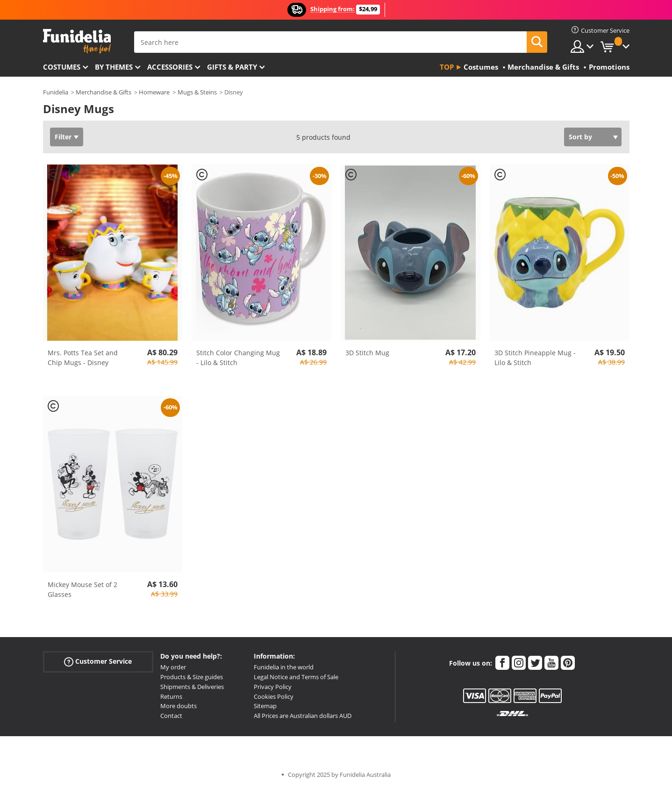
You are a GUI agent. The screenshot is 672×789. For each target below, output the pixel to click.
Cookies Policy (274, 696)
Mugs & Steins (197, 92)
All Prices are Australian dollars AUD (303, 716)
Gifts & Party (232, 67)
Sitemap (265, 706)
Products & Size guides (192, 677)
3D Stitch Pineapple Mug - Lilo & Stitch (535, 358)
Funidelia (56, 92)
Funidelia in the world (284, 667)
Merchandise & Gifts (104, 92)
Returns (171, 696)
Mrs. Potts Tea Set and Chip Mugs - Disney (83, 358)
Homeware (154, 92)
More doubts (179, 706)
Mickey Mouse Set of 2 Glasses (82, 589)
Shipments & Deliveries (192, 687)
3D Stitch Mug (367, 353)
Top (447, 67)
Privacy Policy (273, 687)
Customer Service (98, 662)
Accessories (170, 67)
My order (173, 667)
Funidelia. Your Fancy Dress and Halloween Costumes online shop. (77, 41)
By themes (114, 67)
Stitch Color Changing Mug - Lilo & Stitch (238, 358)
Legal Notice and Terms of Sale (296, 677)
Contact (171, 716)
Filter (63, 137)
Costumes (62, 67)
